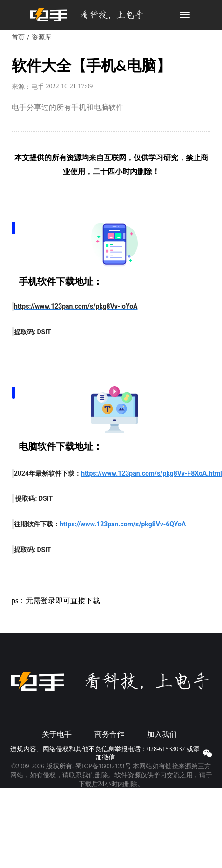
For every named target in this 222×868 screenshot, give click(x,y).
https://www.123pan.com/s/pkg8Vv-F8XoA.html (151, 473)
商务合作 (109, 734)
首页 (18, 37)
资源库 (41, 37)
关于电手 (57, 734)
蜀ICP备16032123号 (103, 766)
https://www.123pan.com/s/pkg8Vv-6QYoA (123, 524)
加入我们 (162, 734)
